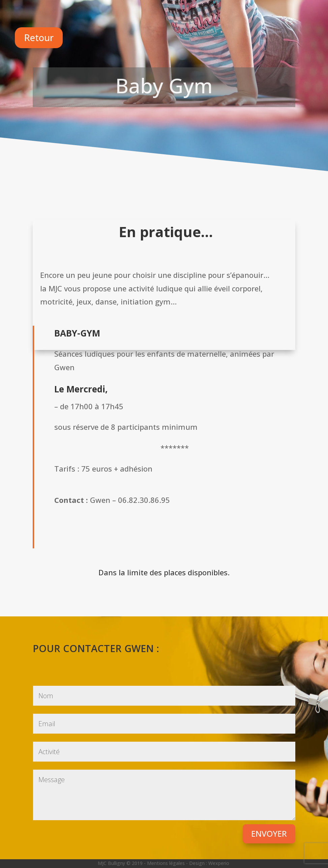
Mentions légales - (168, 863)
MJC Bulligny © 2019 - (122, 863)
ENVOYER (269, 833)
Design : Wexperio (209, 863)
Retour (39, 38)
